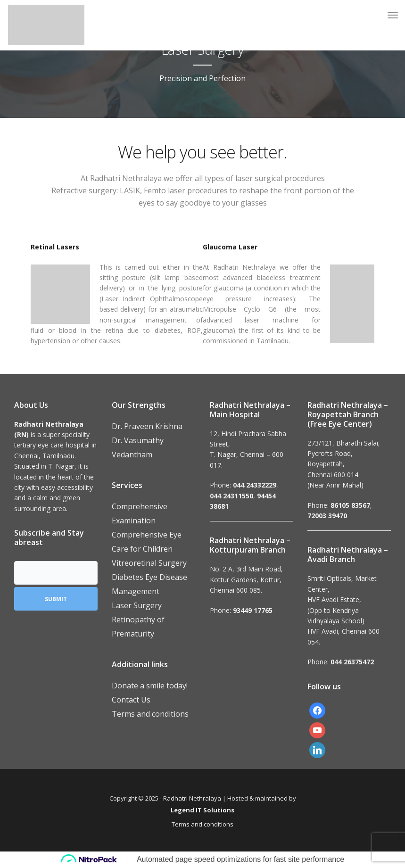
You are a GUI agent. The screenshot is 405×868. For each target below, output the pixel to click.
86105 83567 (350, 505)
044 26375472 (352, 662)
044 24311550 (231, 496)
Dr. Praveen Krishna (147, 426)
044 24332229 (255, 485)
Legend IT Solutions (202, 810)
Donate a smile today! (150, 686)
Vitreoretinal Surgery (149, 563)
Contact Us (131, 700)
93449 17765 (253, 610)
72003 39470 (327, 516)
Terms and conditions (150, 714)
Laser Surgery (137, 605)
